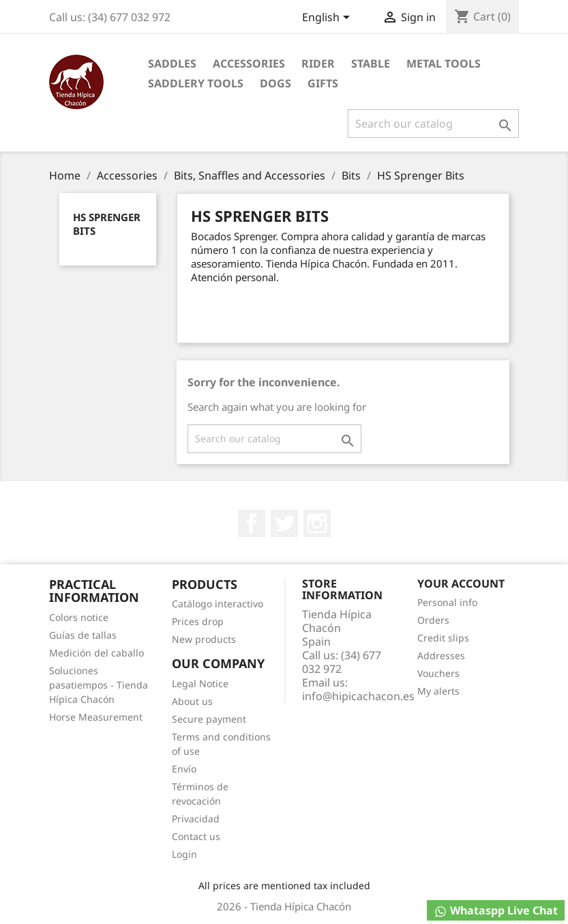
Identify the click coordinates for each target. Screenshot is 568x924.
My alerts (438, 691)
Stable (371, 63)
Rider (318, 63)
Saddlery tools (196, 83)
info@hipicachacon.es (358, 696)
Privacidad (196, 819)
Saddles (172, 63)
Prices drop (198, 621)
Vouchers (438, 673)
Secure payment (209, 719)
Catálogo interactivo (218, 604)
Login (184, 854)
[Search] (433, 124)
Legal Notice (200, 683)
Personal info (447, 602)
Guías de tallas (83, 635)
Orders (433, 620)
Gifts (323, 83)
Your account (461, 583)
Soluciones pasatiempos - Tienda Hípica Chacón (99, 685)
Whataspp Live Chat (496, 911)
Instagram (317, 523)
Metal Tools (444, 63)
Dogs (275, 83)
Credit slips (443, 638)
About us (192, 701)
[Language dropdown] (328, 18)
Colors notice (79, 617)
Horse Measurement (96, 717)
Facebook (252, 523)
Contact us (196, 836)
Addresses (441, 655)
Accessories (249, 63)
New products (204, 639)
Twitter (284, 523)
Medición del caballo (96, 653)
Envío (184, 769)
